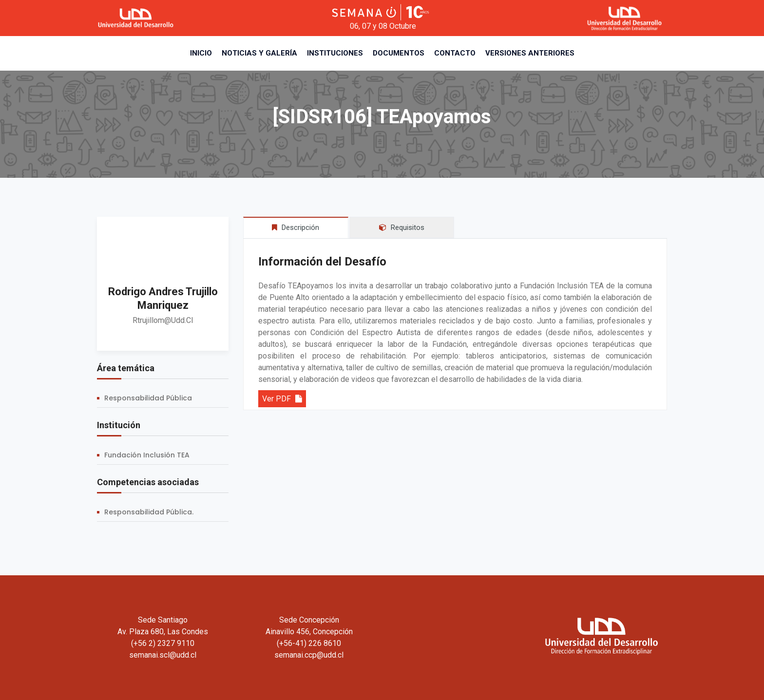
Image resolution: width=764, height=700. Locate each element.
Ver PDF (282, 399)
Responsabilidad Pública (148, 398)
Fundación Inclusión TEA (147, 455)
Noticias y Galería (259, 53)
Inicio (201, 53)
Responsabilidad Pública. (149, 512)
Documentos (399, 53)
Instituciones (335, 53)
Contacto (455, 53)
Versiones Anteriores (530, 53)
